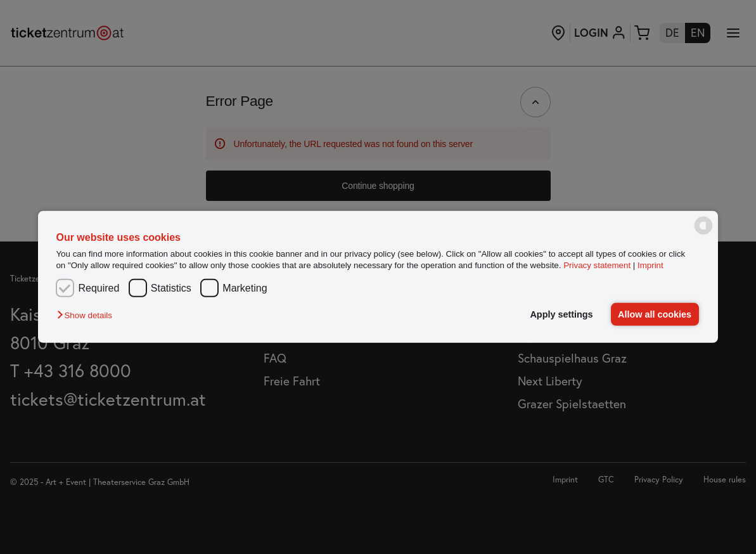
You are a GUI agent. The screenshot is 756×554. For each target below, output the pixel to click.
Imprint (650, 265)
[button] (87, 315)
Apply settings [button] (561, 314)
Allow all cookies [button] (655, 314)
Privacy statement (597, 265)
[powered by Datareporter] (703, 234)
